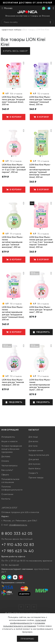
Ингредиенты (8, 437)
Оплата (5, 461)
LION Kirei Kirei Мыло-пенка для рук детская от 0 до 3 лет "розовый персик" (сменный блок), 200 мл (41, 242)
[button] (13, 89)
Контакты (6, 499)
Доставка (6, 456)
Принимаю (27, 639)
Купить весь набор (15, 51)
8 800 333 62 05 (17, 533)
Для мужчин (34, 464)
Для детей (34, 459)
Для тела (33, 446)
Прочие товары (36, 478)
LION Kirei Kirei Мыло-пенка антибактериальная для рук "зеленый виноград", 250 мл (13, 242)
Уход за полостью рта (39, 455)
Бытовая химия (36, 450)
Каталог (34, 430)
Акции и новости (10, 441)
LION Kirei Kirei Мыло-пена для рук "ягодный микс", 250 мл (41, 310)
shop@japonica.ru (18, 525)
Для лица (33, 437)
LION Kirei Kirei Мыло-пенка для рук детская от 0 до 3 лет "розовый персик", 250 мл (14, 168)
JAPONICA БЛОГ (9, 508)
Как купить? (7, 470)
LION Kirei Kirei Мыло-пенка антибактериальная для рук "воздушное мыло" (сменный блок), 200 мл (13, 313)
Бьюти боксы (35, 469)
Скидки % (33, 473)
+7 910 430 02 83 (18, 545)
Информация (10, 430)
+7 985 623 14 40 (18, 551)
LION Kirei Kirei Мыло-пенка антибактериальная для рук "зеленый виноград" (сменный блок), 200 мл (40, 171)
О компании (7, 494)
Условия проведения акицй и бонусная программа (12, 449)
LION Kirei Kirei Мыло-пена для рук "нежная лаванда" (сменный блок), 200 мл (40, 101)
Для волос (33, 441)
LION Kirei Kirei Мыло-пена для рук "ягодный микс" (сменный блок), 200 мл (13, 101)
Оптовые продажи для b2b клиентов (20, 512)
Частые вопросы (9, 466)
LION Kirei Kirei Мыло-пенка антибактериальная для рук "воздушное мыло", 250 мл (40, 385)
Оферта (5, 475)
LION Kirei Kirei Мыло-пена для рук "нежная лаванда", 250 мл (13, 382)
